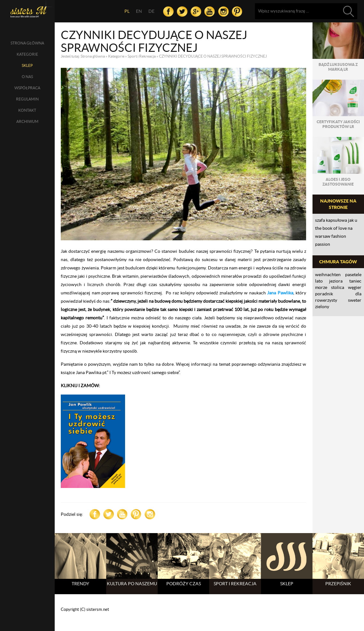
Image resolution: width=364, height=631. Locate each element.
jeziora (336, 281)
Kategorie (27, 54)
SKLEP (27, 65)
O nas (27, 77)
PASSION (323, 244)
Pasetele (353, 275)
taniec (355, 281)
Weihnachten (328, 275)
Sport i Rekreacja (142, 56)
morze (321, 287)
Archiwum (27, 121)
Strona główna (27, 43)
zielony (322, 307)
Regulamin (27, 99)
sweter (355, 300)
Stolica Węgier (346, 287)
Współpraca (27, 88)
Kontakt (27, 110)
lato (319, 281)
